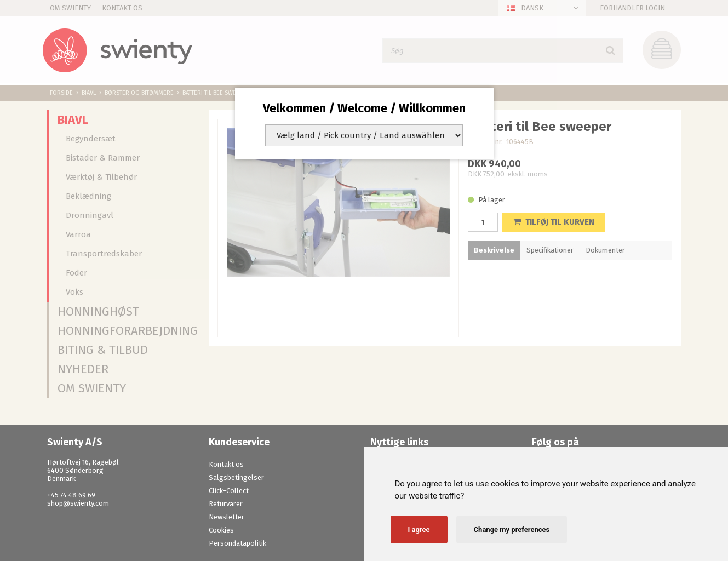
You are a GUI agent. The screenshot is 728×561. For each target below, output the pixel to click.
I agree (419, 529)
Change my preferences (512, 529)
